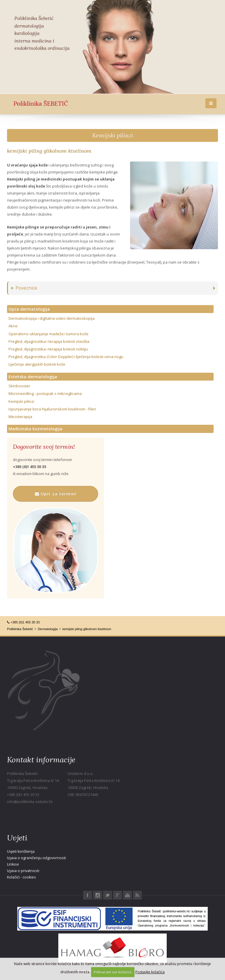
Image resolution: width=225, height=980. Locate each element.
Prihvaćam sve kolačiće (113, 972)
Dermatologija (48, 629)
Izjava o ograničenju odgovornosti (36, 858)
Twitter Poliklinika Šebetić (108, 895)
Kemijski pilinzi (113, 135)
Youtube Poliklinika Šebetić (127, 895)
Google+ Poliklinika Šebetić (117, 895)
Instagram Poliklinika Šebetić (98, 895)
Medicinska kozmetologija (35, 429)
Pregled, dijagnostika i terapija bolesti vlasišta (49, 341)
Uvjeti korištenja (21, 851)
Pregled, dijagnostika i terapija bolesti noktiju (48, 349)
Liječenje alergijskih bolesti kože (37, 364)
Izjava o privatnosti (23, 871)
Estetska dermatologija (33, 377)
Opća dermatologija (29, 309)
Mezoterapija (20, 417)
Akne (13, 326)
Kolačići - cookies (22, 877)
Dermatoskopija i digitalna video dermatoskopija (52, 318)
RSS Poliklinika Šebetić (137, 895)
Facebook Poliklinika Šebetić (88, 895)
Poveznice (24, 288)
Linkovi (13, 864)
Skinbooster (19, 386)
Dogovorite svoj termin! (44, 447)
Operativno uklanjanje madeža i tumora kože (48, 334)
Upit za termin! (56, 494)
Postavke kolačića (150, 972)
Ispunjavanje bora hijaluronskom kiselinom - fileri (52, 409)
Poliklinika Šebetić (20, 629)
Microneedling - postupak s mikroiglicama (45, 393)
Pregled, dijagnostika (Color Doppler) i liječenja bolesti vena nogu (66, 357)
